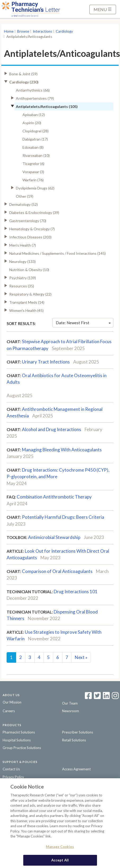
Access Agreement (76, 769)
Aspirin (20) (32, 123)
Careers (9, 711)
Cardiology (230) (24, 82)
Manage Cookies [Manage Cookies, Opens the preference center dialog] (60, 848)
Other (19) (25, 196)
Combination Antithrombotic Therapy (54, 497)
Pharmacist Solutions (19, 732)
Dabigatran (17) (35, 139)
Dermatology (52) (24, 204)
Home (9, 31)
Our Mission (12, 702)
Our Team (70, 703)
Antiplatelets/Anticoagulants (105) (47, 106)
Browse (23, 31)
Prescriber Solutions (78, 732)
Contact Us (11, 769)
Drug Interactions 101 (76, 592)
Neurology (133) (22, 261)
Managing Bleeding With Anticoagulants (62, 450)
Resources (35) (22, 286)
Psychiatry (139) (23, 278)
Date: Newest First (83, 323)
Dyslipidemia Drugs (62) (35, 188)
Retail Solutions (74, 740)
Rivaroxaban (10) (36, 155)
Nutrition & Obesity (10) (29, 270)
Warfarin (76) (33, 180)
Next (81, 657)
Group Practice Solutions (22, 748)
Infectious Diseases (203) (30, 237)
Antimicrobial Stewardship (54, 537)
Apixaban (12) (34, 115)
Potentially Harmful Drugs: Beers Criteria (63, 517)
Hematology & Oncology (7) (32, 229)
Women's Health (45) (26, 310)
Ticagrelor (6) (33, 164)
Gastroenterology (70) (28, 221)
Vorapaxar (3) (33, 172)
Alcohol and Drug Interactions (52, 429)
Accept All (60, 861)
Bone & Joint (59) (23, 74)
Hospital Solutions (17, 740)
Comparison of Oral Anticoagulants (57, 571)
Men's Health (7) (23, 245)
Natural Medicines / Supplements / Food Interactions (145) (57, 253)
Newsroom (71, 711)
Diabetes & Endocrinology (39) (34, 213)
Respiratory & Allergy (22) (30, 294)
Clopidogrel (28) (36, 131)
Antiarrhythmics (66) (33, 90)
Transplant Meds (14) (27, 302)
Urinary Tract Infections (46, 362)
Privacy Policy (13, 777)
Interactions (42, 31)
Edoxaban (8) (33, 147)
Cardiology (64, 31)
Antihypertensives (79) (35, 98)
